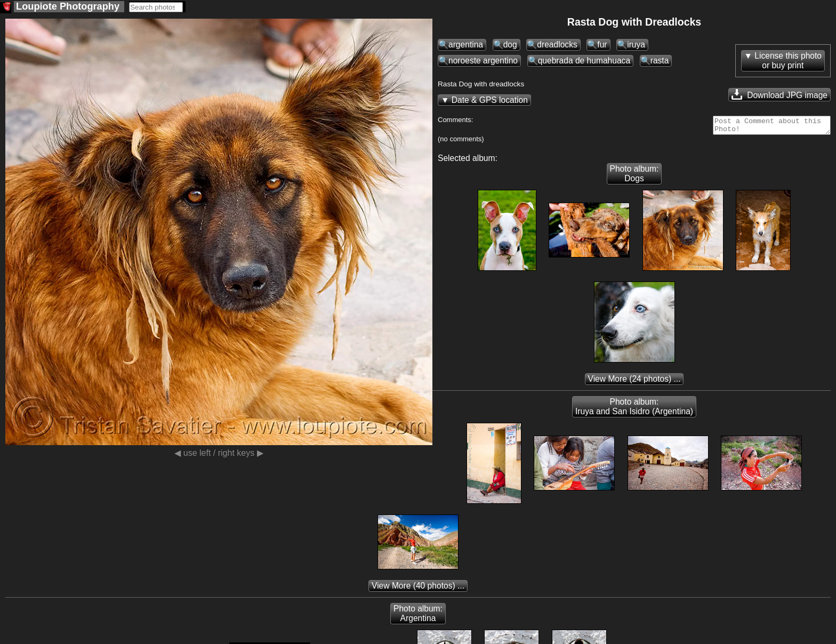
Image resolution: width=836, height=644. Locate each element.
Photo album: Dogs (634, 177)
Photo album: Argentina (418, 617)
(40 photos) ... (418, 589)
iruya (636, 45)
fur (602, 45)
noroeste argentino (483, 61)
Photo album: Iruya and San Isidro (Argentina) (634, 410)
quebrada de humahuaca (584, 61)
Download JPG (779, 94)
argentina (466, 45)
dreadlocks (557, 45)
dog (510, 45)
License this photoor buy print (788, 61)
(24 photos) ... (634, 382)
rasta (660, 61)
